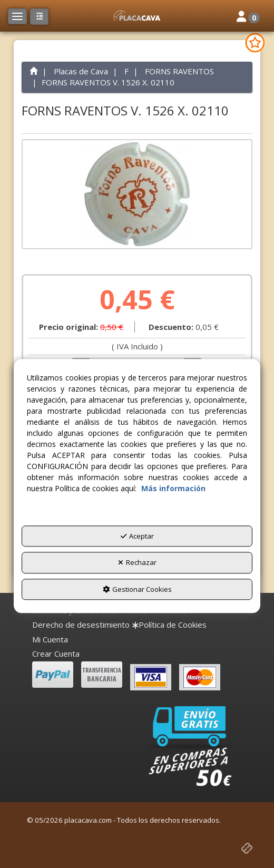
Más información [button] (173, 488)
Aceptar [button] (137, 536)
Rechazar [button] (137, 563)
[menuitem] (81, 625)
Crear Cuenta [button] (56, 654)
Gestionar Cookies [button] (137, 589)
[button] (137, 16)
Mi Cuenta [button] (50, 639)
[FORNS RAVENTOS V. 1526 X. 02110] (137, 194)
